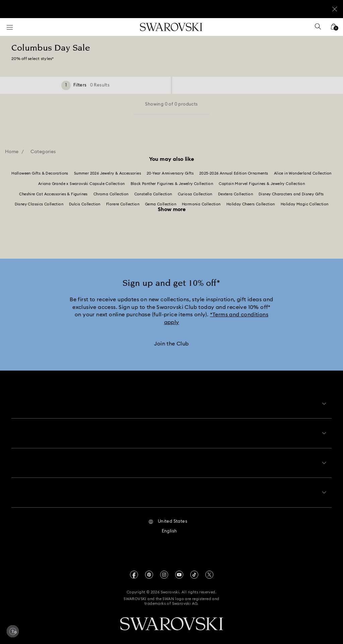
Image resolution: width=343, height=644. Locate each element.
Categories (43, 152)
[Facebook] (134, 570)
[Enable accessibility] (13, 631)
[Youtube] (179, 570)
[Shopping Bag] (334, 29)
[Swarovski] (171, 27)
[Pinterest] (149, 570)
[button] (168, 517)
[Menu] (10, 27)
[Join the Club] (171, 345)
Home (12, 152)
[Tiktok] (194, 570)
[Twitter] (209, 570)
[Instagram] (164, 570)
